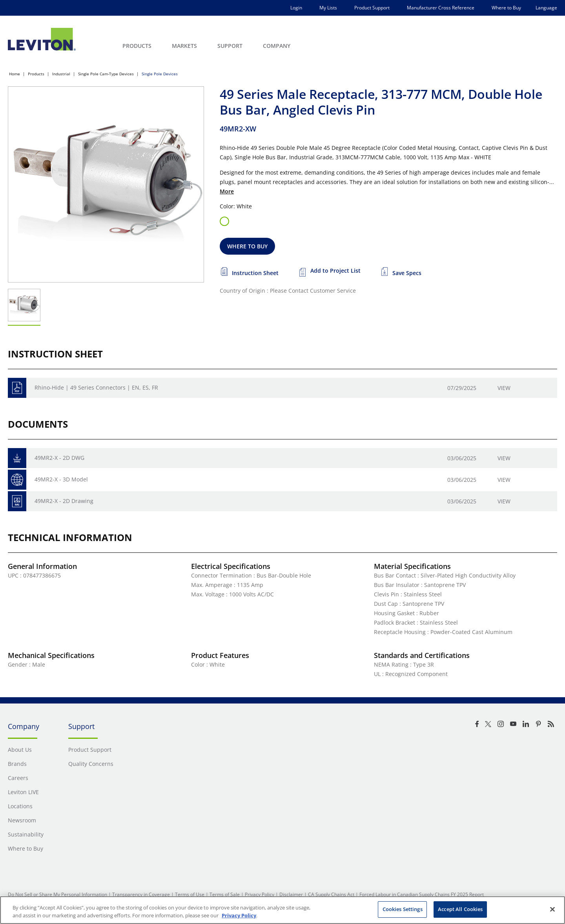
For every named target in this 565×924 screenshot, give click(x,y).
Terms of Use (190, 894)
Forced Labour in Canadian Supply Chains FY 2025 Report (422, 894)
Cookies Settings (403, 909)
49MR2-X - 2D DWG (59, 458)
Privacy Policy (260, 894)
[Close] (552, 909)
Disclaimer (291, 894)
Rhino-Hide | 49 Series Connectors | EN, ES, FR (96, 387)
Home (15, 74)
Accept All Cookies (460, 909)
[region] (282, 910)
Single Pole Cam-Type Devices (106, 74)
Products (36, 74)
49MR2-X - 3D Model (61, 479)
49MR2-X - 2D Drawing (64, 501)
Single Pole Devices (160, 74)
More (227, 191)
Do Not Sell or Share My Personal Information (57, 894)
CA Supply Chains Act (331, 894)
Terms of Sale (225, 894)
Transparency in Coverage (141, 894)
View (504, 388)
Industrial (61, 74)
